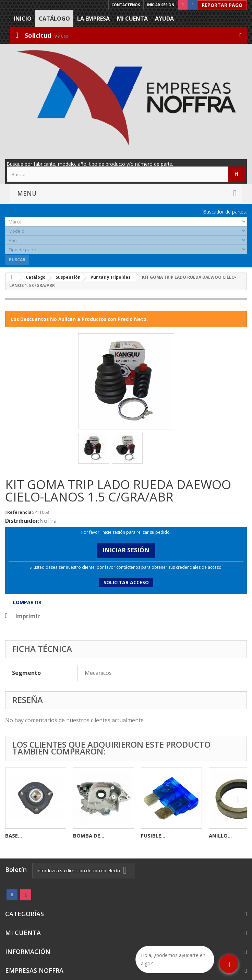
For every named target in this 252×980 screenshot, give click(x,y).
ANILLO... (220, 835)
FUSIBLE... (153, 835)
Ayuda (164, 19)
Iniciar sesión (161, 5)
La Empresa (93, 19)
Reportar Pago (222, 5)
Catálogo (54, 19)
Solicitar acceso (126, 582)
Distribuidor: (22, 521)
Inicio (23, 19)
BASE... (14, 835)
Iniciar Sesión (126, 550)
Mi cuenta (132, 19)
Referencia (19, 512)
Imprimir (28, 616)
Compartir (26, 602)
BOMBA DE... (89, 835)
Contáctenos (126, 5)
